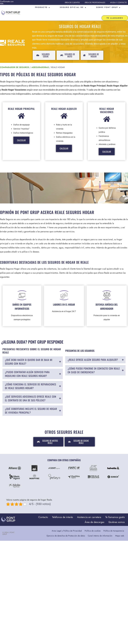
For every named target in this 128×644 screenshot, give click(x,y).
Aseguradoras (40, 60)
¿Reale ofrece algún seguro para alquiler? (93, 352)
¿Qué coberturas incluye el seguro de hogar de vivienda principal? (31, 403)
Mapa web (120, 528)
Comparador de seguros (15, 60)
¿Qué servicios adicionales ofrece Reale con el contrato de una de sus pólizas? (31, 391)
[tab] (33, 354)
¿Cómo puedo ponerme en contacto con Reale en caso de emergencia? (94, 363)
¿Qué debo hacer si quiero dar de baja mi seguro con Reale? (29, 354)
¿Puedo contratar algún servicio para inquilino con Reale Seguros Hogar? (27, 366)
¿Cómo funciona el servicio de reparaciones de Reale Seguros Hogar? (31, 378)
